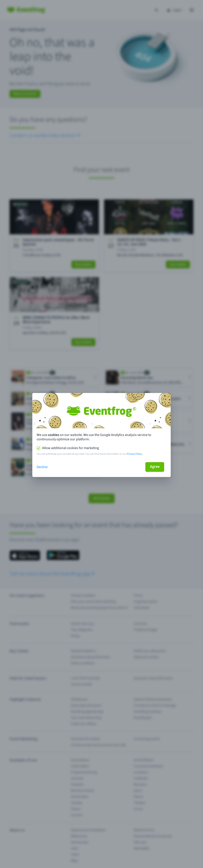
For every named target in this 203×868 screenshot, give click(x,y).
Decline (42, 467)
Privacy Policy (134, 454)
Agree (155, 467)
